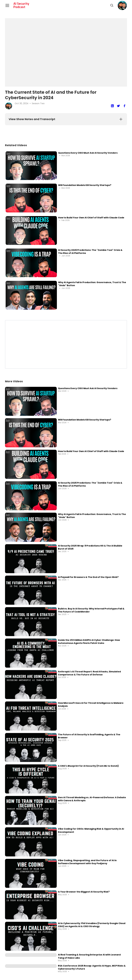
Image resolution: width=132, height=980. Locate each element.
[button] (122, 5)
